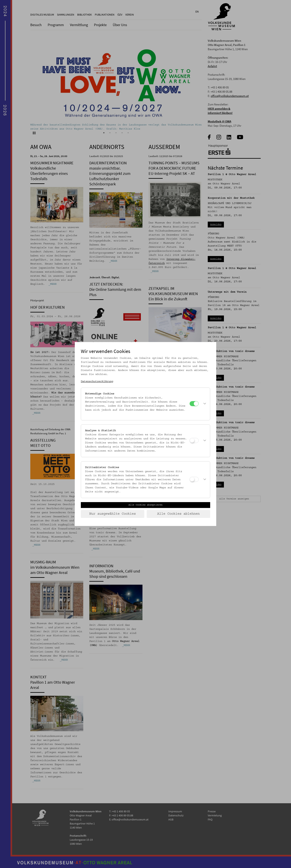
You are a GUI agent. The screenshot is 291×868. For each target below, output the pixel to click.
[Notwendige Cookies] (194, 404)
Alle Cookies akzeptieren (145, 505)
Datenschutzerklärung (97, 381)
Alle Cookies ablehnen (178, 514)
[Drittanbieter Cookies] (194, 479)
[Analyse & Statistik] (194, 440)
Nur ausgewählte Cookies (113, 514)
